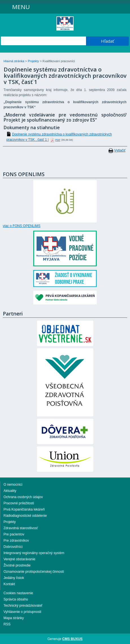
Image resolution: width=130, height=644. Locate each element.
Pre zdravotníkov (16, 541)
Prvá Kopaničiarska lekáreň (24, 509)
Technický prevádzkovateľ (23, 606)
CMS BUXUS (72, 639)
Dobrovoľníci (13, 547)
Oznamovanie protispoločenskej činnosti (34, 572)
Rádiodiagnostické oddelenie (25, 516)
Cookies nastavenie (18, 593)
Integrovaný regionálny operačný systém (34, 553)
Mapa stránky (14, 618)
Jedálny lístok (14, 578)
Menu (21, 7)
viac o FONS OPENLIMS (22, 226)
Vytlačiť (120, 150)
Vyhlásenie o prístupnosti (23, 612)
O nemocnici (13, 485)
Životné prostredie (17, 565)
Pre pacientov (14, 534)
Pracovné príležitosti (19, 503)
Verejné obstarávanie (20, 559)
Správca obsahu (16, 599)
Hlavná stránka (14, 61)
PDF (58, 140)
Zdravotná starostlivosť (21, 528)
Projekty (34, 61)
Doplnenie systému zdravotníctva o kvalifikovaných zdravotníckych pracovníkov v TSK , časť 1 (59, 137)
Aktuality (10, 491)
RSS (7, 624)
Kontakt (9, 584)
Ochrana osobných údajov (23, 497)
